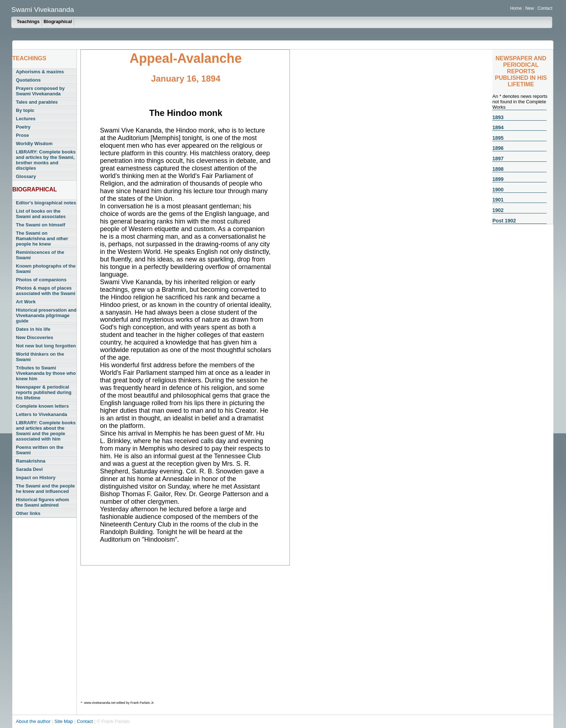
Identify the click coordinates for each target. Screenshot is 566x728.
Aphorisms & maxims (40, 72)
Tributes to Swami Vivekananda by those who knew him (46, 373)
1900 (498, 190)
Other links (28, 513)
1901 (498, 200)
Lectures (26, 119)
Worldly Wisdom (34, 144)
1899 (498, 179)
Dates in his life (33, 329)
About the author (34, 721)
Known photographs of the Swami (46, 269)
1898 (498, 169)
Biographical (58, 21)
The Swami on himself (41, 225)
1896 (498, 148)
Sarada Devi (29, 469)
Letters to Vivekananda (42, 414)
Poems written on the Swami (40, 450)
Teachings (28, 21)
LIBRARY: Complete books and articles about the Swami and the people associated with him (46, 431)
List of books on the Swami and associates (41, 214)
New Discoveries (34, 337)
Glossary (26, 176)
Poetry (23, 127)
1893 (498, 117)
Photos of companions (41, 280)
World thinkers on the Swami (40, 357)
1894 (498, 127)
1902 (498, 210)
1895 (498, 138)
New (530, 8)
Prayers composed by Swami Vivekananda (40, 91)
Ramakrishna (31, 461)
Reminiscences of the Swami (40, 255)
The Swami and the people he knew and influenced (45, 489)
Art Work (26, 302)
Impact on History (36, 478)
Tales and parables (37, 102)
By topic (25, 110)
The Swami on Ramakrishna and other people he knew (42, 239)
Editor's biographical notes (46, 203)
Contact (545, 8)
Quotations (28, 80)
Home (516, 8)
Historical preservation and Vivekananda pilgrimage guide (46, 315)
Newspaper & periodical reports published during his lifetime (44, 392)
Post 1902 (504, 221)
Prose (22, 135)
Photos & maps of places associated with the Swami (46, 291)
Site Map (64, 721)
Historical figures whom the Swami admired (42, 502)
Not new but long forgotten (46, 346)
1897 (498, 159)
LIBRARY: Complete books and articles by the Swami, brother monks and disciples (46, 160)
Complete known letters (42, 406)
